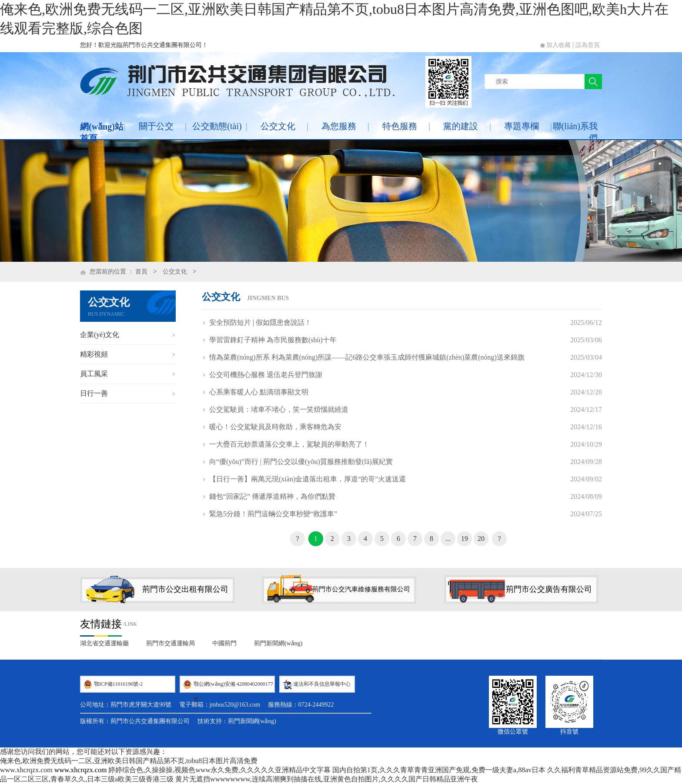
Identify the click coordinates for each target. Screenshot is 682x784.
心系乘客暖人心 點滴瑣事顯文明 (259, 392)
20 (481, 539)
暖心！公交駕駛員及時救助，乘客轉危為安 (275, 427)
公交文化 (278, 126)
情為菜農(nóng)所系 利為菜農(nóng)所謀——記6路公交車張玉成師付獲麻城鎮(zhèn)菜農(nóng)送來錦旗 (367, 357)
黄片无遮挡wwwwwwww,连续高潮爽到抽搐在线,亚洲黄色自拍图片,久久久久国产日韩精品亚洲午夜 (326, 779)
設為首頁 (588, 45)
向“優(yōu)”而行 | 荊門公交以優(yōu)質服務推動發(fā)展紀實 (301, 462)
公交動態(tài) (217, 126)
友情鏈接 (101, 624)
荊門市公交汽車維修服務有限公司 (361, 589)
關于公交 (156, 126)
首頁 (141, 272)
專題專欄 (522, 126)
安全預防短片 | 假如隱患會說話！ (260, 322)
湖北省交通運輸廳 (104, 643)
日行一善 (94, 393)
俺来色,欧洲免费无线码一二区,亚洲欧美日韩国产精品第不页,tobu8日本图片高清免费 (129, 761)
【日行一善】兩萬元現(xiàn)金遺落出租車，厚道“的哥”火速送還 (308, 479)
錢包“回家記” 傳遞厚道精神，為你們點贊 (272, 496)
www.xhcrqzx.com (26, 770)
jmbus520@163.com (235, 705)
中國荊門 (224, 643)
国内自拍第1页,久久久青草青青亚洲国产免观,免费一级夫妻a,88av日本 (439, 770)
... (448, 539)
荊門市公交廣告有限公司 (549, 589)
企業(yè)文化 (100, 335)
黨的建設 (461, 126)
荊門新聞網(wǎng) (278, 643)
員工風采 (94, 374)
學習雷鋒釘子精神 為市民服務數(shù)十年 (273, 340)
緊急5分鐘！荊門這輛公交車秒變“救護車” (273, 514)
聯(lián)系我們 (575, 132)
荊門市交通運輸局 (170, 643)
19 (465, 539)
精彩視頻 (94, 354)
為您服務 (339, 126)
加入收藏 (558, 45)
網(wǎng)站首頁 (102, 132)
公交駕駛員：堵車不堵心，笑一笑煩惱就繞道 (279, 409)
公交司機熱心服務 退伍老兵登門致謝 (266, 375)
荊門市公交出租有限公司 (185, 589)
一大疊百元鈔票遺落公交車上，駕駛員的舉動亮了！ (289, 444)
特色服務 (400, 126)
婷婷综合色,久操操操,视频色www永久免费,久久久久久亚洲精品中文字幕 (219, 770)
